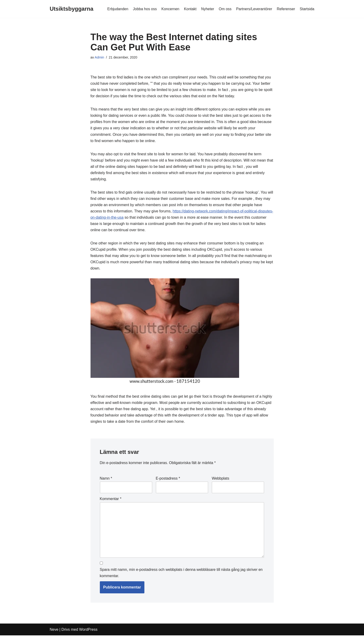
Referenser (286, 9)
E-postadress (168, 479)
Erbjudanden (117, 9)
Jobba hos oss (144, 9)
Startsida (307, 9)
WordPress (88, 631)
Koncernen (170, 9)
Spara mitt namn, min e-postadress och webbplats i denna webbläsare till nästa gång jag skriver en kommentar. (181, 574)
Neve (54, 631)
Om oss (225, 9)
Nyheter (207, 9)
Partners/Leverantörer (254, 9)
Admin (99, 57)
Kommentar (111, 500)
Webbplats (220, 479)
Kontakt (190, 9)
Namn (106, 479)
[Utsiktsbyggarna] (71, 9)
